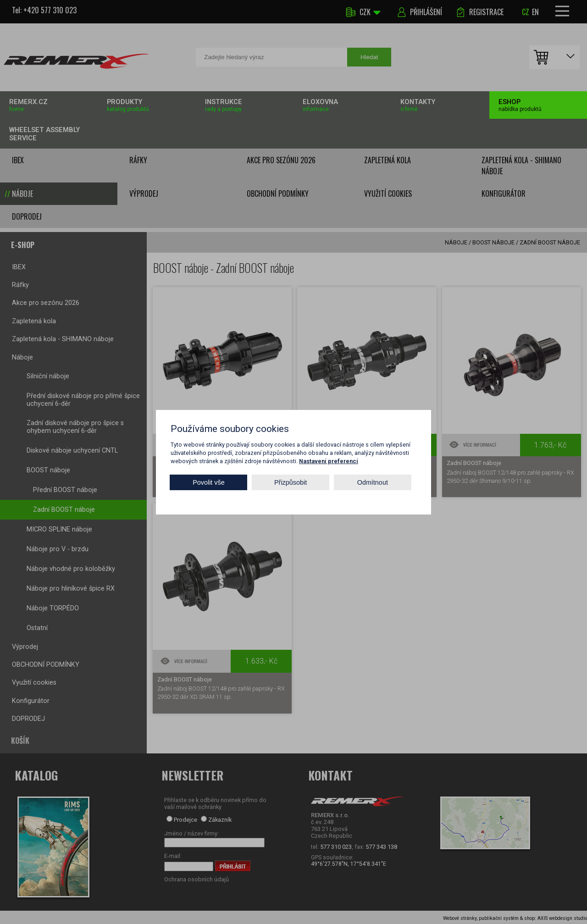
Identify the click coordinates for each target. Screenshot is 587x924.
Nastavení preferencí (329, 461)
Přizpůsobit (291, 482)
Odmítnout (373, 482)
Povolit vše (209, 482)
